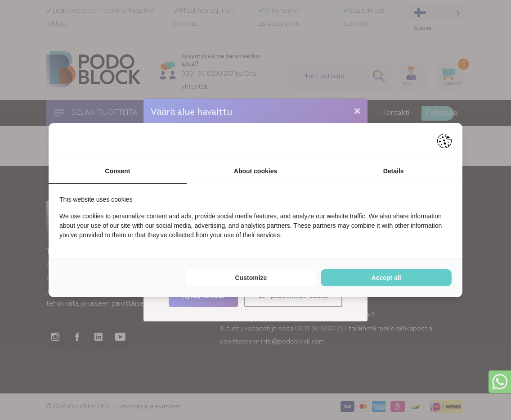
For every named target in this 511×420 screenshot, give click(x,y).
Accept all (386, 278)
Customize (251, 278)
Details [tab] (394, 171)
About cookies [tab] (255, 171)
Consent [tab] (117, 171)
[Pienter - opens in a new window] (444, 141)
